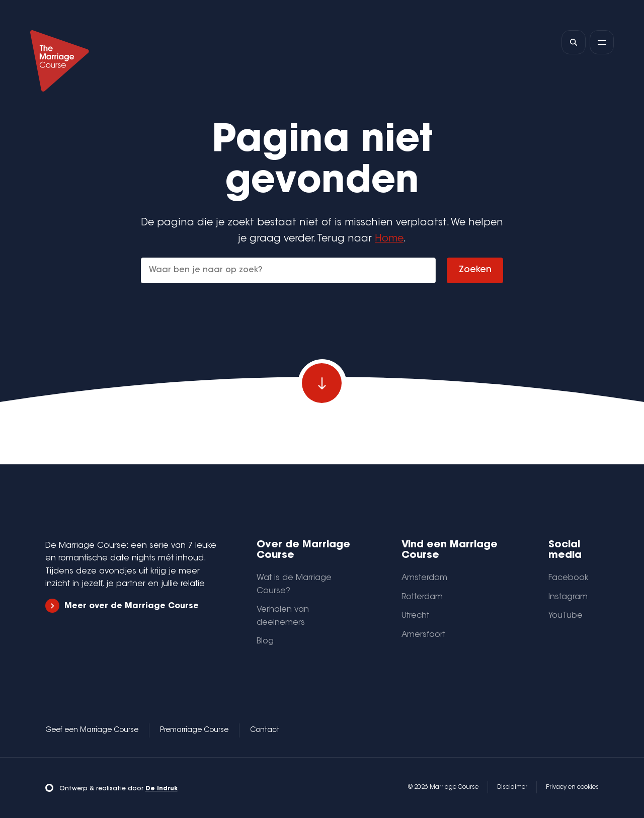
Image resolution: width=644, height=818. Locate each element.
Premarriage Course (194, 730)
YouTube (566, 616)
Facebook (569, 578)
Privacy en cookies (572, 787)
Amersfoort (423, 635)
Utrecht (415, 616)
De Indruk (162, 789)
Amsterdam (424, 578)
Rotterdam (422, 597)
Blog (265, 641)
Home (389, 239)
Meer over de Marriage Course (122, 606)
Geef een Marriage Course (92, 730)
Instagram (568, 597)
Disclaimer (512, 787)
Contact (265, 730)
